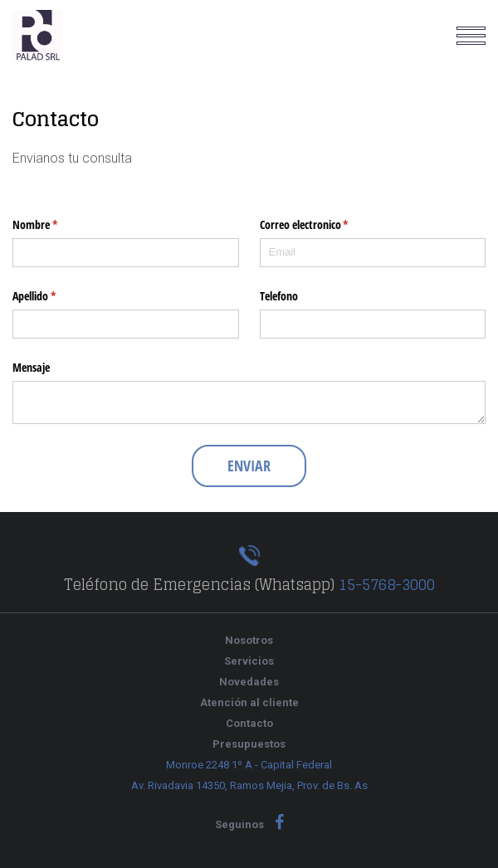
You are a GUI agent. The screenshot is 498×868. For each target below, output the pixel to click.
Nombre (56, 225)
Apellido (56, 296)
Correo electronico (326, 225)
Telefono (279, 296)
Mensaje (31, 367)
